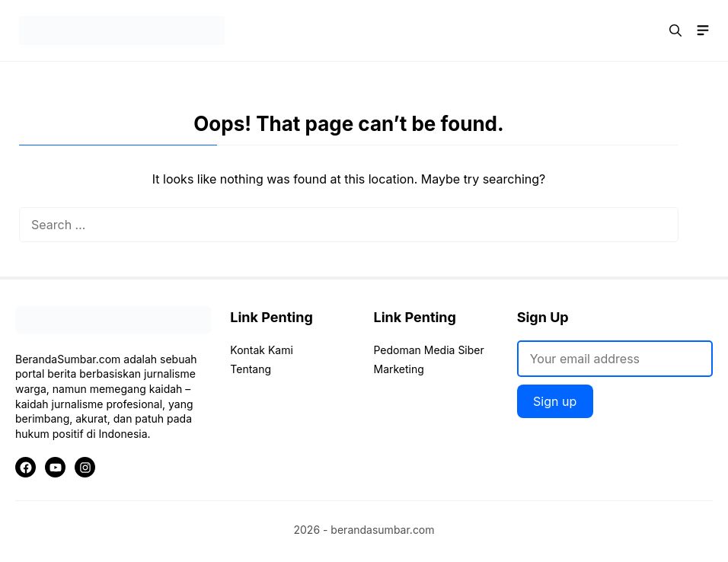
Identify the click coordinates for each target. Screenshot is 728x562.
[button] (675, 30)
